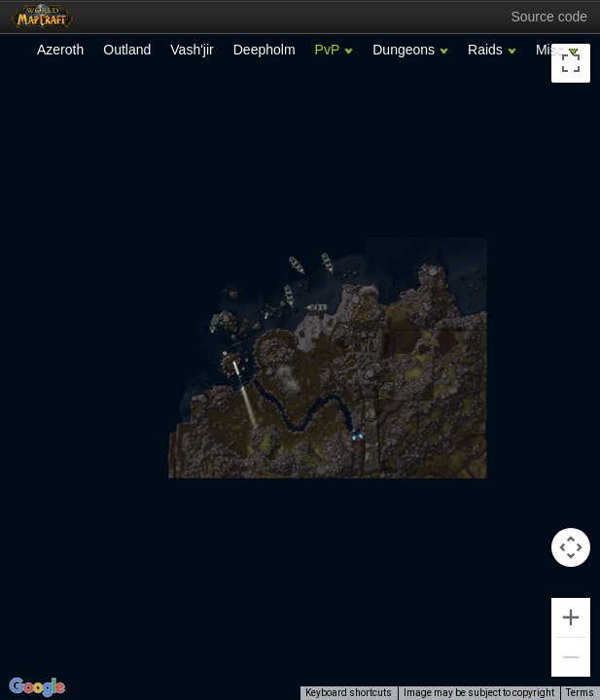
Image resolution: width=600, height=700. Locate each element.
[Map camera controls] (571, 547)
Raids (485, 50)
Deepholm (265, 50)
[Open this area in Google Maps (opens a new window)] (37, 687)
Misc (550, 50)
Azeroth (60, 50)
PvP (328, 50)
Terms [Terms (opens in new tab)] (580, 693)
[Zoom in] (571, 617)
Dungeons (404, 50)
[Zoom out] (571, 657)
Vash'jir (192, 50)
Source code (549, 17)
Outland (127, 50)
